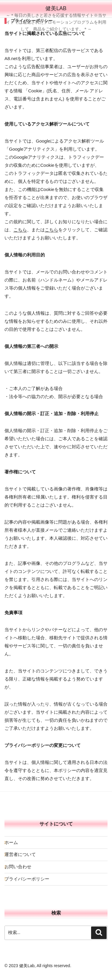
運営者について (20, 854)
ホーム (11, 842)
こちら (20, 230)
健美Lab (56, 8)
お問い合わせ (18, 867)
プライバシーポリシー (27, 879)
